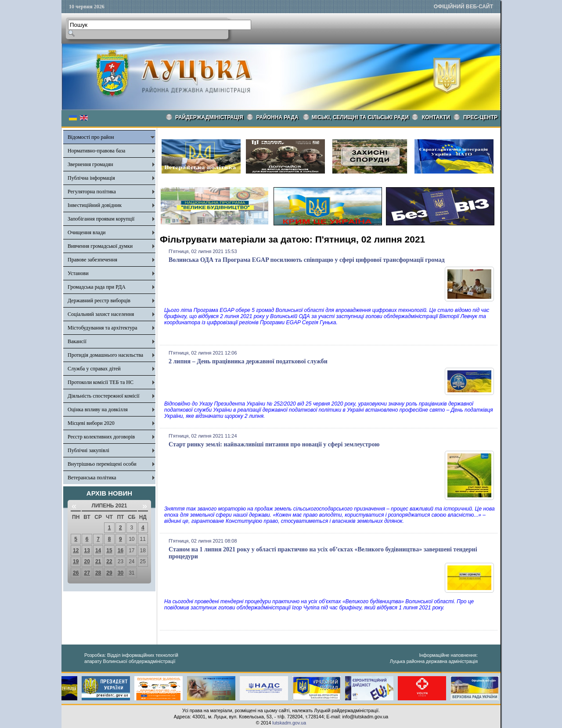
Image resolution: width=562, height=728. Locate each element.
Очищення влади (86, 232)
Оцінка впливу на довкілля (98, 409)
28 (98, 573)
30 (121, 573)
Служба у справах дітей (94, 369)
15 (109, 551)
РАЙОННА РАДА (277, 117)
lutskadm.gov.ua (289, 723)
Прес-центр (480, 117)
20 (87, 561)
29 (109, 573)
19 (76, 561)
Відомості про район (91, 137)
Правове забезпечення (92, 260)
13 (87, 551)
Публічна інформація (91, 178)
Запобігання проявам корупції (101, 219)
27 (87, 573)
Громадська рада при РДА (97, 287)
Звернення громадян (90, 164)
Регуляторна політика (92, 192)
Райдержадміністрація (209, 117)
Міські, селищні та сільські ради (360, 117)
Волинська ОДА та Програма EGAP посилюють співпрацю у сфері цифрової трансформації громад (307, 260)
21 (98, 561)
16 (121, 551)
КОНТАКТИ (436, 117)
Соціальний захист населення (101, 314)
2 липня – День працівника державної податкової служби (248, 361)
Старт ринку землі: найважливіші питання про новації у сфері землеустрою (274, 444)
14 (98, 551)
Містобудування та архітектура (103, 328)
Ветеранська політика (92, 478)
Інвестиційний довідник (95, 205)
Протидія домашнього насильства (105, 355)
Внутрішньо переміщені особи (102, 464)
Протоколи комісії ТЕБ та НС (101, 382)
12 (76, 551)
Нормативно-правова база (96, 151)
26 (76, 573)
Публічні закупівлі (88, 450)
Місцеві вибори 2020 (91, 423)
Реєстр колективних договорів (101, 437)
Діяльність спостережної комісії (104, 396)
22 (109, 561)
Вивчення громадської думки (100, 246)
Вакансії (77, 341)
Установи (78, 273)
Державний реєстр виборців (99, 301)
